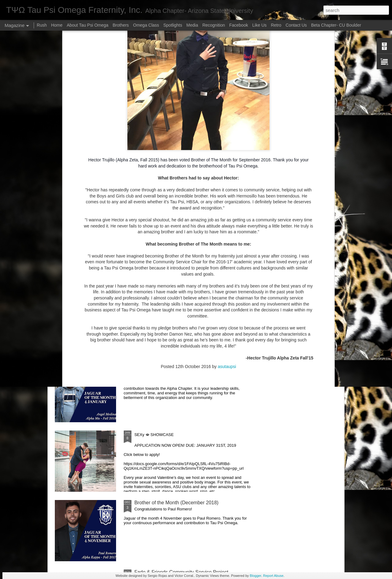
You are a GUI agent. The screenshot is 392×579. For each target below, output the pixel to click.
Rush (42, 25)
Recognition (214, 25)
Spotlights (173, 25)
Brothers (121, 25)
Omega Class (146, 25)
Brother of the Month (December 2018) (177, 503)
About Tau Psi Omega (88, 25)
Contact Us (296, 25)
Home (57, 25)
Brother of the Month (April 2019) (170, 294)
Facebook (239, 25)
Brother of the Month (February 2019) (175, 364)
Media (192, 25)
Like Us (260, 25)
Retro (277, 25)
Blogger (256, 576)
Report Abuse (273, 576)
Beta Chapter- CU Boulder (336, 25)
